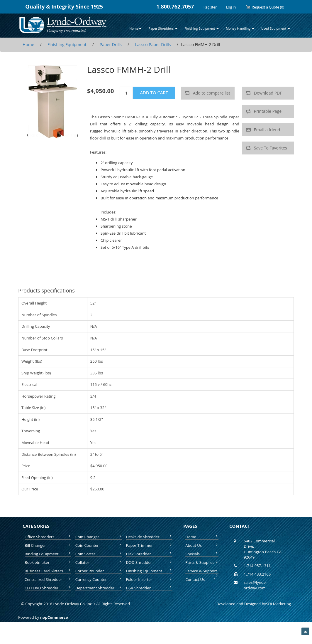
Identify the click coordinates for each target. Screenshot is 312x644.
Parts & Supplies (202, 562)
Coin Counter (99, 545)
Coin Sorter (99, 554)
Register (210, 7)
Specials (202, 554)
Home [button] (135, 28)
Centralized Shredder (48, 579)
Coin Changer (99, 537)
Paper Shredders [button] (163, 28)
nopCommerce (54, 617)
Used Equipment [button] (276, 28)
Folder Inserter (149, 579)
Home (202, 537)
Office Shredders (48, 537)
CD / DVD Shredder (48, 588)
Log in (231, 7)
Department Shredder (99, 588)
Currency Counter (99, 579)
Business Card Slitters (48, 571)
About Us (202, 545)
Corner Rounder (99, 571)
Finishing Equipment (149, 571)
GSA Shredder (149, 588)
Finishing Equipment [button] (202, 28)
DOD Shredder (149, 562)
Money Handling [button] (240, 28)
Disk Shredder (149, 554)
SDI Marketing (278, 604)
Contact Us (201, 579)
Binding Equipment (48, 554)
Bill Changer (48, 545)
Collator (99, 562)
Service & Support (202, 571)
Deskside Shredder (149, 537)
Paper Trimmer (149, 545)
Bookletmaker (48, 562)
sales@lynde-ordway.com (255, 585)
